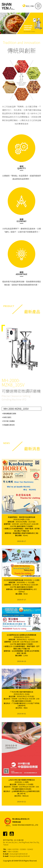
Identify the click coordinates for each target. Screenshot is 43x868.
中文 (27, 6)
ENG (32, 6)
